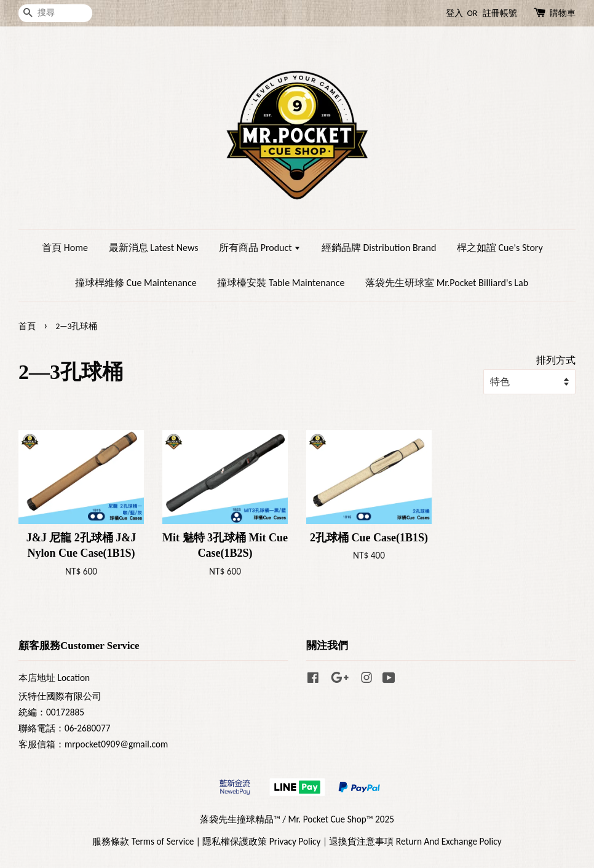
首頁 (27, 326)
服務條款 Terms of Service (143, 841)
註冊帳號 (500, 13)
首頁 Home (65, 248)
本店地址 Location (54, 678)
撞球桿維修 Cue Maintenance (136, 283)
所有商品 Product (260, 248)
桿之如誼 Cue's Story (500, 248)
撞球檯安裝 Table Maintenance (281, 283)
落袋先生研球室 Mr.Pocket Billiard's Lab (447, 283)
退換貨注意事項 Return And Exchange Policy (415, 841)
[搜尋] (55, 13)
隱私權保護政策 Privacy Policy (261, 841)
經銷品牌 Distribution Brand (379, 248)
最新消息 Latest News (154, 248)
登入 (454, 13)
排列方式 (556, 360)
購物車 (563, 13)
